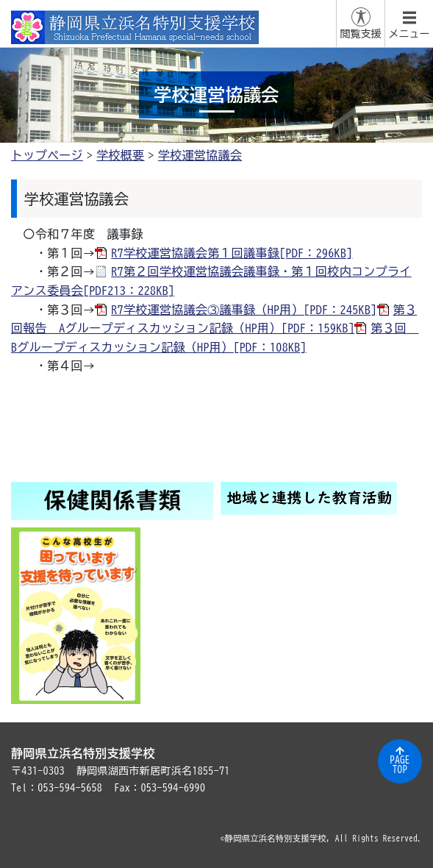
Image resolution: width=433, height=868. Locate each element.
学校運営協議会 (200, 155)
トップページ (47, 155)
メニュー (409, 34)
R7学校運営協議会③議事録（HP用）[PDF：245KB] (244, 310)
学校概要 (120, 155)
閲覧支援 (361, 34)
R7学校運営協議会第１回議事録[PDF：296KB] (232, 253)
